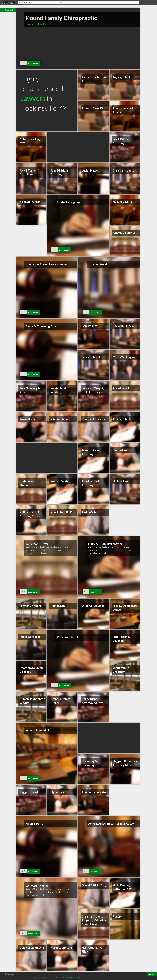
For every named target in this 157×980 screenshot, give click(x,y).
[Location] (36, 3)
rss (78, 977)
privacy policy (47, 977)
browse (70, 977)
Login (154, 2)
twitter (17, 977)
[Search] (97, 3)
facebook (7, 977)
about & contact (31, 977)
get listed (60, 977)
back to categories (8, 10)
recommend (35, 63)
